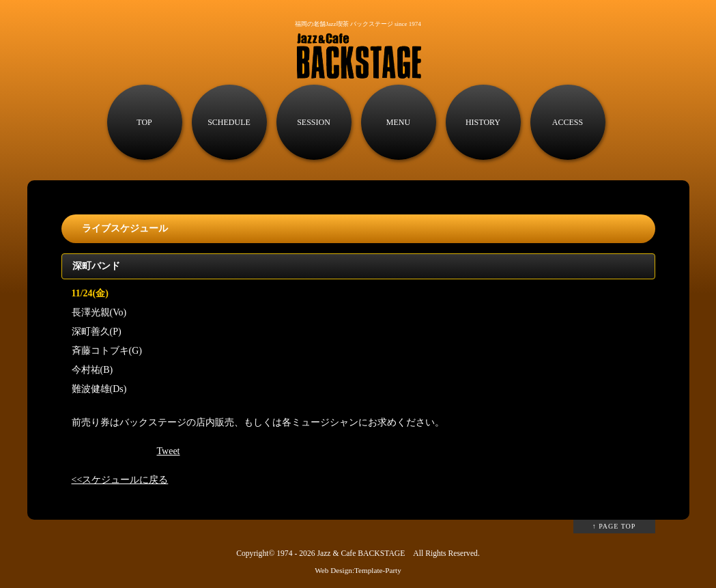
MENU (398, 122)
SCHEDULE (229, 122)
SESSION (314, 122)
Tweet (169, 451)
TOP (144, 122)
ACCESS (568, 122)
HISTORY (483, 122)
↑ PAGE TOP (614, 526)
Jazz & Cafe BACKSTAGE (361, 554)
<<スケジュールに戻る (120, 480)
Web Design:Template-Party (358, 570)
